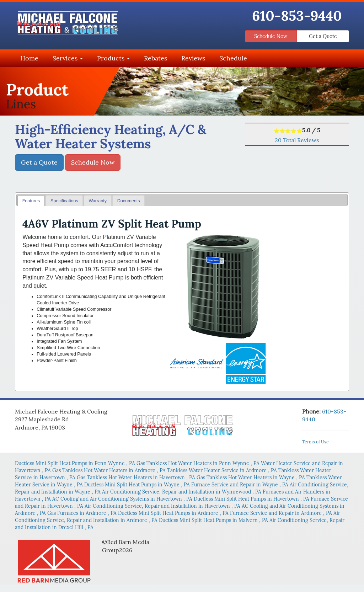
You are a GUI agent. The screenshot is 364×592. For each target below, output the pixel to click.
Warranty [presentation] (98, 201)
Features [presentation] (31, 201)
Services (68, 58)
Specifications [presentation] (64, 201)
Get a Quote (323, 36)
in (76, 463)
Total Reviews (297, 140)
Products (113, 58)
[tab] (31, 201)
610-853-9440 (297, 16)
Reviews (193, 58)
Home (29, 58)
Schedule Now (271, 36)
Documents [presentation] (129, 201)
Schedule (233, 58)
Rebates (156, 58)
